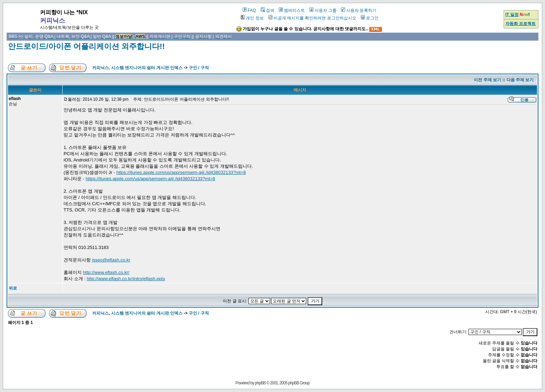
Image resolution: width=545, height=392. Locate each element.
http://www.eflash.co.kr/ (106, 272)
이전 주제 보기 (487, 80)
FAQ (249, 10)
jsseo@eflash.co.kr (111, 260)
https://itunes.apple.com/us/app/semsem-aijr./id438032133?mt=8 (181, 172)
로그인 (370, 18)
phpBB (260, 383)
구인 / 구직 (199, 68)
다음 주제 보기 (520, 80)
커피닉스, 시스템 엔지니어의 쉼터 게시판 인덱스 (137, 68)
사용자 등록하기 (359, 10)
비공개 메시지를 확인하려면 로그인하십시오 (312, 18)
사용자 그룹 (323, 10)
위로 (13, 288)
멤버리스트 (292, 10)
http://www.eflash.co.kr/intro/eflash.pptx (126, 279)
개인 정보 (252, 18)
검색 (267, 10)
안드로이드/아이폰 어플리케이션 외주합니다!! (86, 46)
